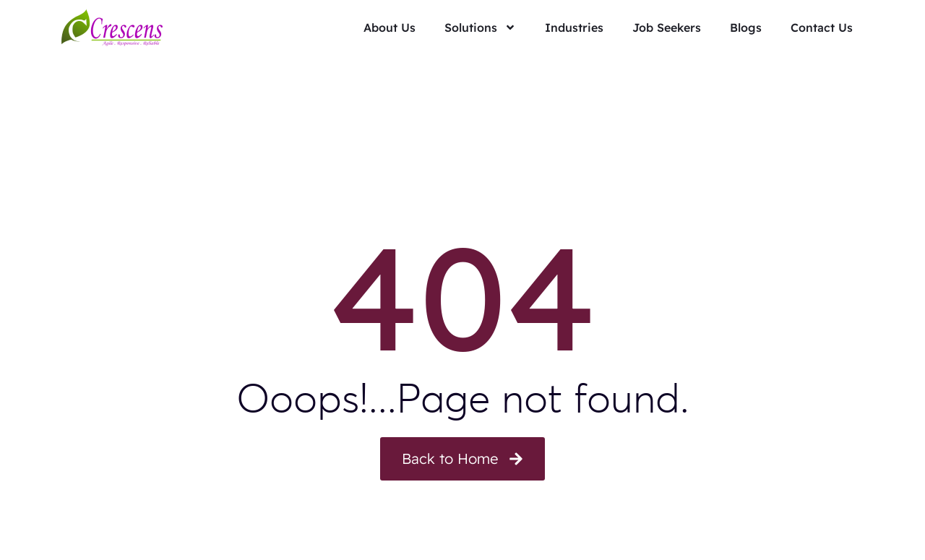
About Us (390, 27)
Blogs (746, 27)
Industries (574, 27)
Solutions (480, 27)
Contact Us (822, 27)
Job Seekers (667, 27)
